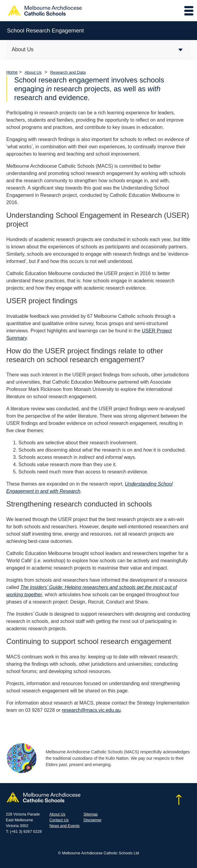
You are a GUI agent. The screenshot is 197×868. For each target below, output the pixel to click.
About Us (33, 72)
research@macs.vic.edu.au (91, 710)
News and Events (65, 826)
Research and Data (68, 72)
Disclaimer (92, 820)
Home (12, 72)
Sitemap (90, 814)
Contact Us (59, 820)
